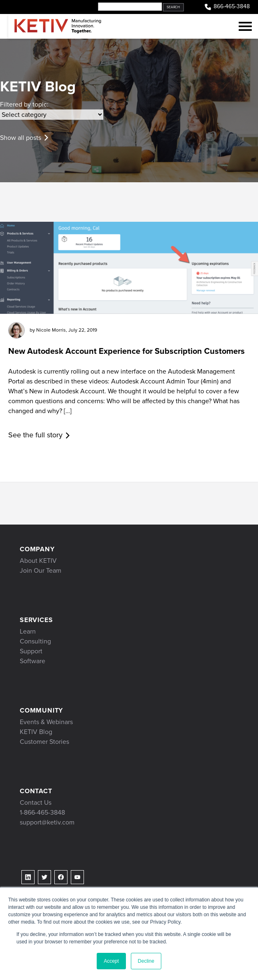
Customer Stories (44, 742)
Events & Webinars (46, 722)
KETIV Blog (36, 732)
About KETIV (38, 561)
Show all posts (21, 138)
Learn (28, 631)
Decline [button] (146, 961)
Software (33, 661)
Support (31, 651)
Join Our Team (41, 570)
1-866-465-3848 (42, 812)
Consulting (35, 641)
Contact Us (36, 802)
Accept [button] (111, 961)
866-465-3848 (227, 7)
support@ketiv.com (47, 822)
